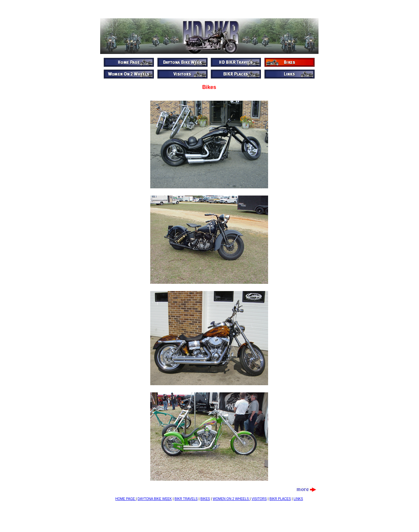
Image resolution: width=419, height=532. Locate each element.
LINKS (298, 499)
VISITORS (259, 499)
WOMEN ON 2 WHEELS (231, 499)
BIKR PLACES (280, 499)
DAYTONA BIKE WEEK (155, 499)
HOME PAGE (126, 499)
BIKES (205, 499)
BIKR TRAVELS (186, 499)
